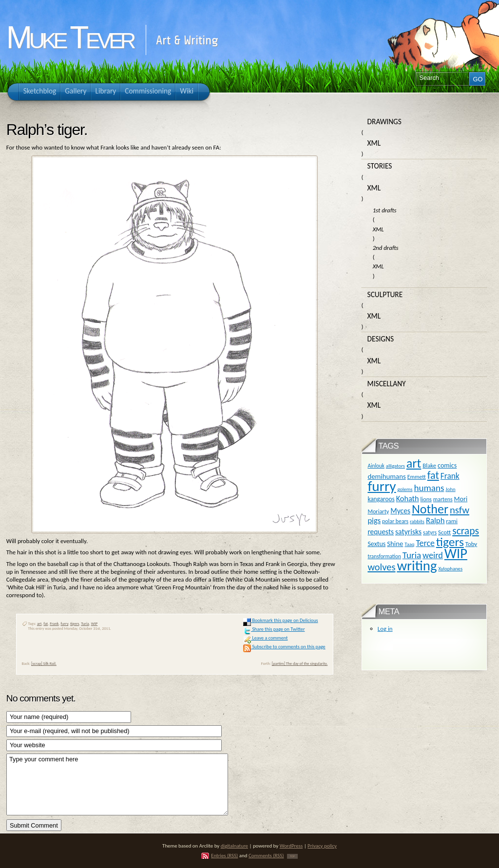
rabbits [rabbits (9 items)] (417, 521)
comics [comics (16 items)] (447, 465)
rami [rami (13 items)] (452, 521)
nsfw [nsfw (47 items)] (460, 510)
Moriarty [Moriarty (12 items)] (378, 511)
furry (64, 623)
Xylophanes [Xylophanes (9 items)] (450, 569)
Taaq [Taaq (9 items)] (409, 544)
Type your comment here (117, 784)
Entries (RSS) (224, 856)
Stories (380, 166)
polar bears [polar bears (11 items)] (395, 521)
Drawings (384, 122)
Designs (381, 339)
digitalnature (234, 846)
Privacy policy (322, 846)
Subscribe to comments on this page (284, 647)
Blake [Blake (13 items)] (429, 465)
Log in (385, 629)
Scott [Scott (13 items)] (444, 532)
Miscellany (387, 384)
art (39, 623)
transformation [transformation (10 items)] (384, 556)
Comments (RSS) (266, 856)
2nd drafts (386, 248)
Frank (54, 623)
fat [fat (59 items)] (433, 475)
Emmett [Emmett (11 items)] (417, 477)
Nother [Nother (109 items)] (430, 509)
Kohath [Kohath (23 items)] (408, 498)
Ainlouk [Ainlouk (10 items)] (376, 466)
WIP (95, 623)
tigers (75, 623)
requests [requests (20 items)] (381, 532)
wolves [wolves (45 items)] (381, 567)
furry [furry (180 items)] (382, 486)
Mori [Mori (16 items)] (461, 499)
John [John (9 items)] (450, 489)
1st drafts (385, 210)
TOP (292, 856)
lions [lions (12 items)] (426, 499)
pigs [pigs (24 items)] (374, 520)
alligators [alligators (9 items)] (395, 466)
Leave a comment (265, 638)
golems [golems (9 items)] (405, 489)
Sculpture (385, 294)
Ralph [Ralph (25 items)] (435, 520)
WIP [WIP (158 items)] (456, 554)
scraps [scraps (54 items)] (466, 531)
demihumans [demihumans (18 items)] (386, 476)
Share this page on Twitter (274, 629)
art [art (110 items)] (414, 463)
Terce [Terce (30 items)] (425, 543)
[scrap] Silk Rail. (44, 663)
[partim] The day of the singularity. (300, 663)
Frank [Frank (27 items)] (450, 476)
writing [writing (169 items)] (417, 566)
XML (374, 143)
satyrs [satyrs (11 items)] (430, 532)
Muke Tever (70, 38)
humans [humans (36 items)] (429, 488)
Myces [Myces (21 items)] (400, 511)
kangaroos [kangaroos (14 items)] (381, 499)
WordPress (291, 846)
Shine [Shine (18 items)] (395, 544)
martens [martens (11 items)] (443, 499)
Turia (85, 623)
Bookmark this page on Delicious (280, 620)
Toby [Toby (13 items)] (471, 544)
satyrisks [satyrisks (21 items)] (408, 532)
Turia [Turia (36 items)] (412, 555)
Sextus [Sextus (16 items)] (376, 544)
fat (46, 623)
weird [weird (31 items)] (433, 555)
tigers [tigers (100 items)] (450, 542)
